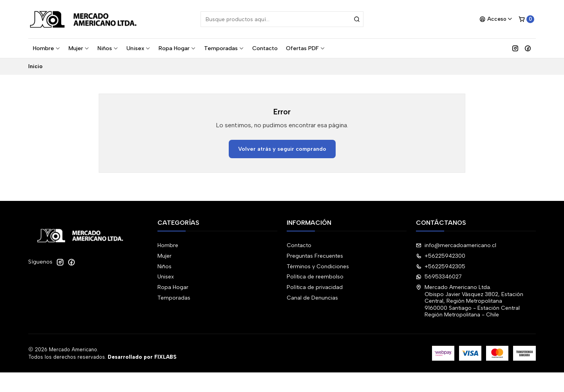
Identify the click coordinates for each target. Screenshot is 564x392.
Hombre (47, 48)
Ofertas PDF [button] (305, 48)
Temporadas (224, 48)
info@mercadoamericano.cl (456, 245)
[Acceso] (496, 19)
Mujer (79, 48)
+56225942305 (441, 266)
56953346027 (439, 277)
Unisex (138, 48)
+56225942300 (441, 256)
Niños (108, 48)
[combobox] (282, 19)
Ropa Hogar (177, 48)
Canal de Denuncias (312, 298)
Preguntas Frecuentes (315, 256)
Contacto (265, 48)
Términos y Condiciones (318, 266)
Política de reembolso (315, 277)
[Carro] (526, 19)
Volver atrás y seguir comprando (282, 149)
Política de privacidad (315, 287)
